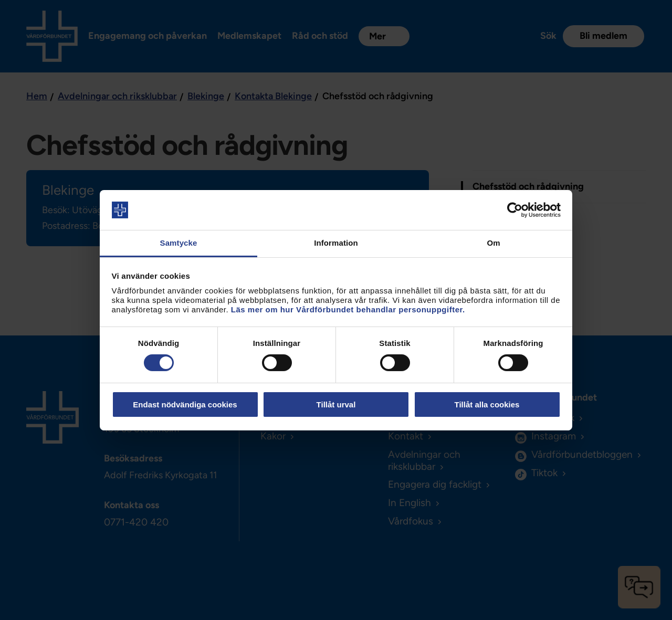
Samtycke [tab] (179, 243)
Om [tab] (493, 243)
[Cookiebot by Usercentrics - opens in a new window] (515, 210)
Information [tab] (336, 243)
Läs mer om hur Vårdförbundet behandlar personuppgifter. (348, 309)
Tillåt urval (336, 404)
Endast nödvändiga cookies (185, 404)
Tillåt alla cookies (487, 404)
